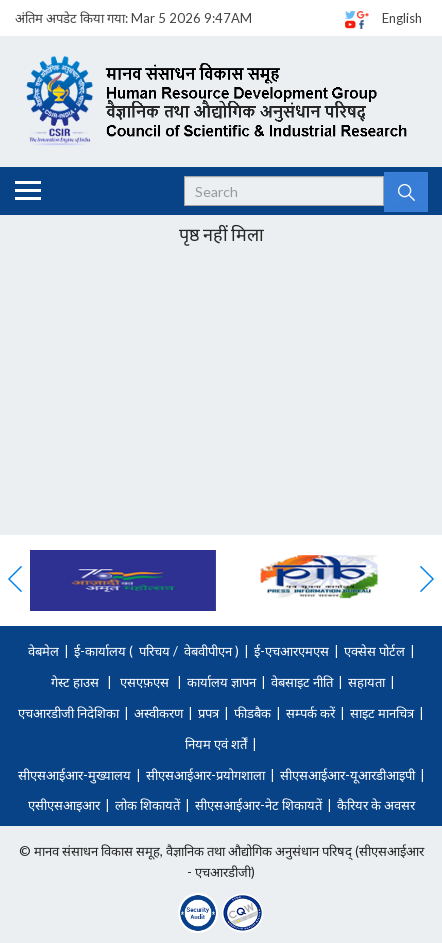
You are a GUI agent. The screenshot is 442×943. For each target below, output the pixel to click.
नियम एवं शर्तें (216, 744)
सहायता (366, 682)
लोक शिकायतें (147, 805)
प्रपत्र (208, 713)
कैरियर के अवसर (376, 805)
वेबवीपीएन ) (210, 651)
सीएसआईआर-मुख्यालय (74, 775)
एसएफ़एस (144, 682)
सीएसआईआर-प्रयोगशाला (205, 775)
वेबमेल (43, 651)
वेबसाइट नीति (302, 682)
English (402, 18)
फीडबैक (252, 713)
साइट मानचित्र (382, 713)
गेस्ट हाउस (75, 682)
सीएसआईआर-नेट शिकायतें (258, 805)
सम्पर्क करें (310, 713)
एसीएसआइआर (64, 805)
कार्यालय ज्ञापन (221, 682)
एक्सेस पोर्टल (374, 651)
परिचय (154, 651)
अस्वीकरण (158, 713)
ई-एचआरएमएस (291, 651)
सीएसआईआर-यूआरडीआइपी (347, 775)
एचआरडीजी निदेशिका (68, 713)
